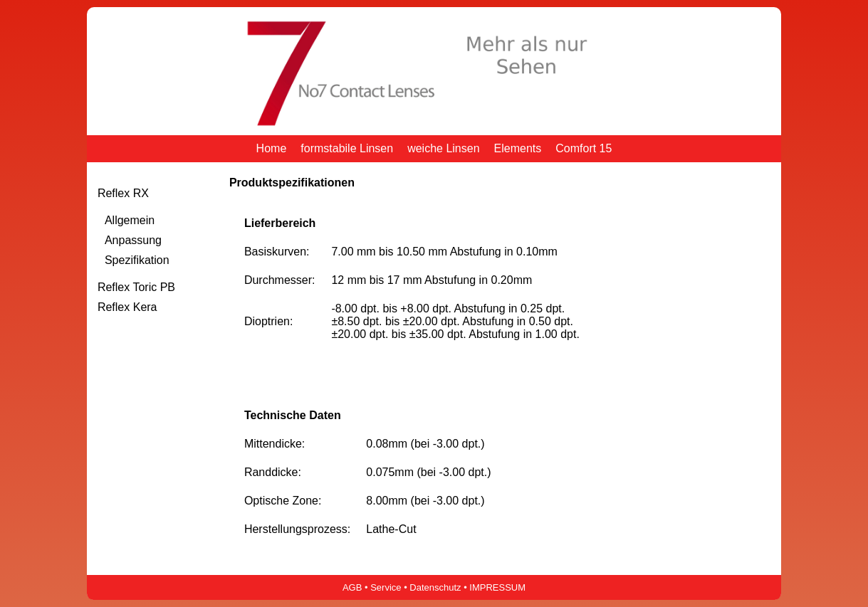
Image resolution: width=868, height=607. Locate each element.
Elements (518, 148)
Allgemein (130, 220)
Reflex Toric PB (136, 287)
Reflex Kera (127, 307)
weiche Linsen (443, 148)
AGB (352, 587)
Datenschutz (435, 587)
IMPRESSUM (497, 587)
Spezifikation (137, 260)
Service (386, 587)
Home (272, 148)
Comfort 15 (584, 148)
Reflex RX (123, 193)
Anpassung (133, 240)
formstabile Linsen (347, 148)
